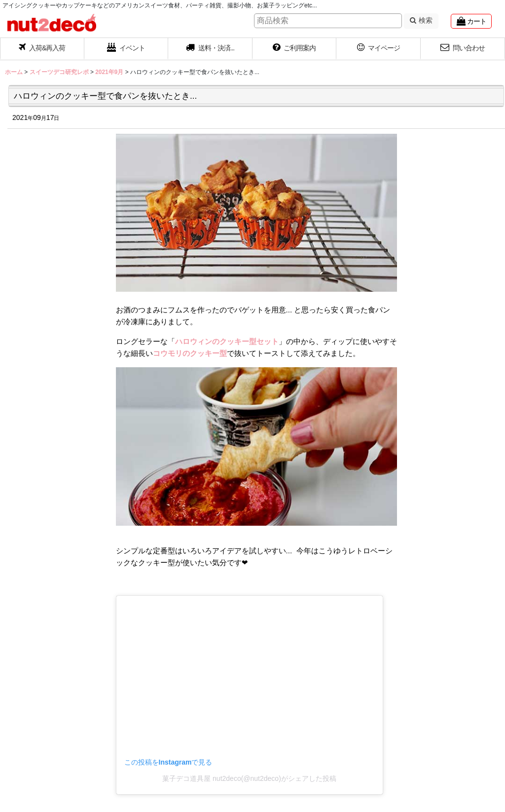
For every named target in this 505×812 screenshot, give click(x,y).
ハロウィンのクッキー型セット (227, 341)
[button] (210, 49)
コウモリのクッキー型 (190, 353)
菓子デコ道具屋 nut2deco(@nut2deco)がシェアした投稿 (249, 778)
